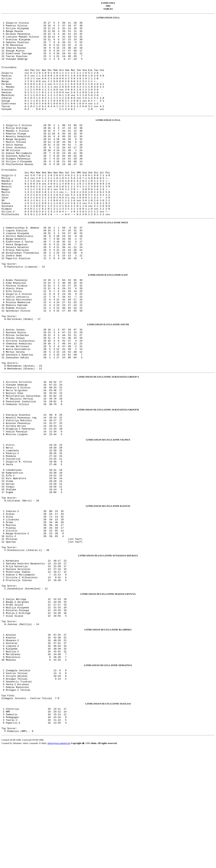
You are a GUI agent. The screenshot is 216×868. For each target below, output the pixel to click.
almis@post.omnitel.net (59, 863)
